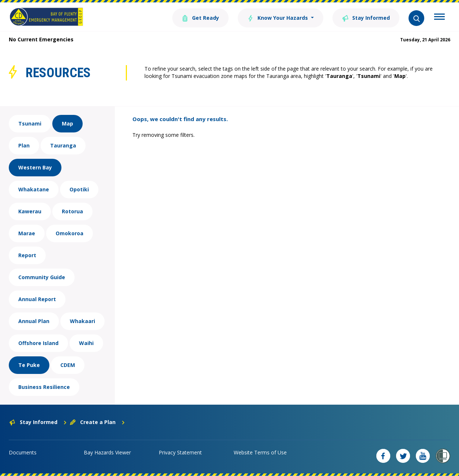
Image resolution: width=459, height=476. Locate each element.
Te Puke (29, 365)
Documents (23, 452)
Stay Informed (366, 17)
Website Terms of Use (260, 452)
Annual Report (37, 299)
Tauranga (63, 145)
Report (27, 255)
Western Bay (35, 167)
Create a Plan (97, 422)
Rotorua (72, 211)
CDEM (68, 365)
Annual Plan (34, 321)
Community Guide (42, 277)
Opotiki (79, 189)
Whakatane (34, 189)
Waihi (86, 343)
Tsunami (30, 123)
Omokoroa (69, 233)
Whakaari (82, 321)
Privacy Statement (180, 452)
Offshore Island (38, 343)
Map (67, 123)
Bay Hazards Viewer (107, 452)
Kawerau (30, 211)
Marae (27, 233)
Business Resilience (44, 387)
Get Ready (200, 17)
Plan (24, 145)
